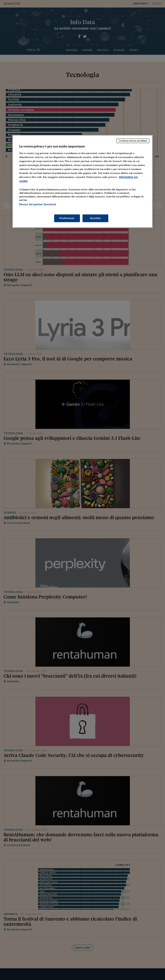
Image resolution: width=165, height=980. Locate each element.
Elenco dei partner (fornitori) (38, 204)
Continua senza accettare (133, 141)
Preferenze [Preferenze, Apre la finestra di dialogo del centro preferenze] (67, 218)
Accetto (95, 218)
